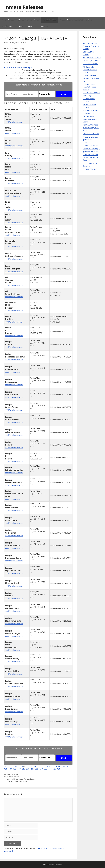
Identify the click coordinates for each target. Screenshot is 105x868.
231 (34, 766)
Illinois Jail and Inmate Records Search (89, 87)
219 (24, 769)
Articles (33, 26)
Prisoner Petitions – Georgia (18, 67)
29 (68, 766)
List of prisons (10, 26)
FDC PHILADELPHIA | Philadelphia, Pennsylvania (92, 113)
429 (50, 769)
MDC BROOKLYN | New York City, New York (91, 128)
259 (37, 769)
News (21, 26)
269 (41, 769)
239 (28, 769)
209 (19, 769)
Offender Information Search (28, 20)
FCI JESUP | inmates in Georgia (17, 781)
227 (17, 766)
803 (51, 766)
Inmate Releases (24, 7)
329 (46, 769)
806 (64, 766)
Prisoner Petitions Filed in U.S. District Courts (76, 20)
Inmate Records (8, 20)
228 (21, 766)
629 (59, 769)
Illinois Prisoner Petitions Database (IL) (91, 78)
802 (47, 766)
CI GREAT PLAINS (90, 169)
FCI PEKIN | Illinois (91, 64)
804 (55, 766)
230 (30, 766)
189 (10, 769)
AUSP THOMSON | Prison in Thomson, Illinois (91, 46)
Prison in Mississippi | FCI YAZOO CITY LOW (92, 140)
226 (12, 766)
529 (55, 769)
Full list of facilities (49, 20)
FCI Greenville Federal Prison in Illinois (90, 70)
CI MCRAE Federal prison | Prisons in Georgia (91, 157)
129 (6, 769)
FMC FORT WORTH (91, 134)
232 (39, 766)
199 (15, 769)
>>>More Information (14, 122)
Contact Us (46, 26)
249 (33, 769)
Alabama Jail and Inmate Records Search (21, 779)
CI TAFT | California (91, 145)
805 (60, 766)
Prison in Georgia (13, 777)
